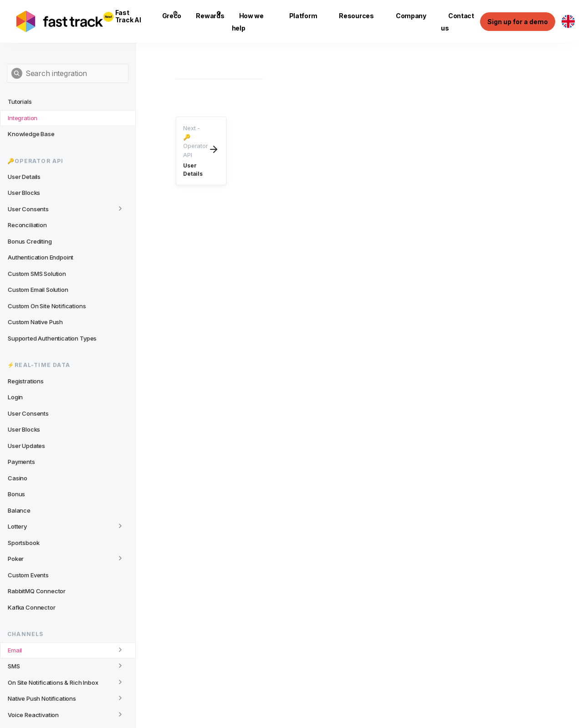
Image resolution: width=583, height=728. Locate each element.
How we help (248, 22)
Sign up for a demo (518, 22)
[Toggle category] (120, 209)
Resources (356, 16)
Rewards (210, 15)
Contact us (458, 22)
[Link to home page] (60, 21)
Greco (172, 15)
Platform (303, 16)
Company (411, 16)
